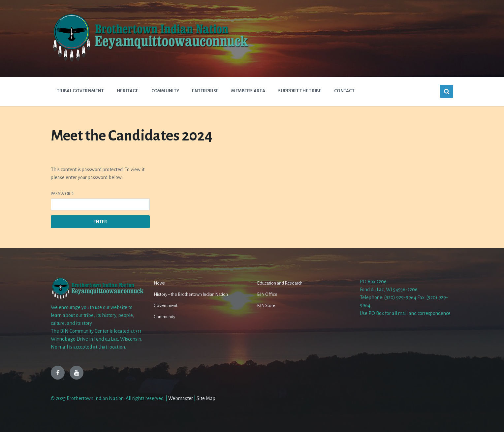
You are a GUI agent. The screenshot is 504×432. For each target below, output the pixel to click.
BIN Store (266, 306)
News (159, 283)
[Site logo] (150, 61)
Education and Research (280, 283)
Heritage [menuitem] (127, 91)
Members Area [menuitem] (248, 91)
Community (164, 317)
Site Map (206, 398)
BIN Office (267, 294)
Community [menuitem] (165, 91)
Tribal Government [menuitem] (80, 91)
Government (166, 306)
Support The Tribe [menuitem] (300, 91)
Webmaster (181, 398)
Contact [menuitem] (344, 91)
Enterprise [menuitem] (205, 91)
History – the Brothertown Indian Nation (191, 294)
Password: (100, 201)
